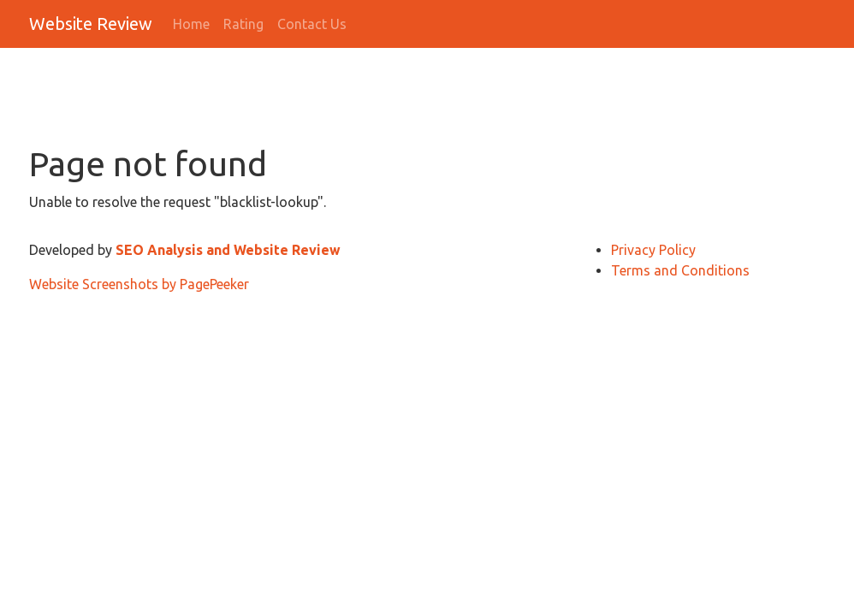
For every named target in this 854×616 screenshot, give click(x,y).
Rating (243, 24)
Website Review (91, 24)
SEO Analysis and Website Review (228, 250)
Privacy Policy (653, 250)
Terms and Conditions (680, 270)
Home (191, 24)
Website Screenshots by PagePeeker (139, 284)
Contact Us (312, 24)
